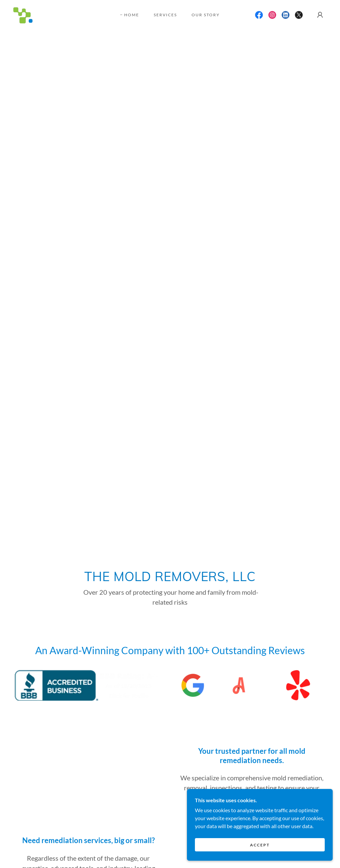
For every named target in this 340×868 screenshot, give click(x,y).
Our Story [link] (206, 15)
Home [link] (132, 15)
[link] (23, 14)
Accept (266, 844)
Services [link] (165, 15)
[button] (320, 15)
